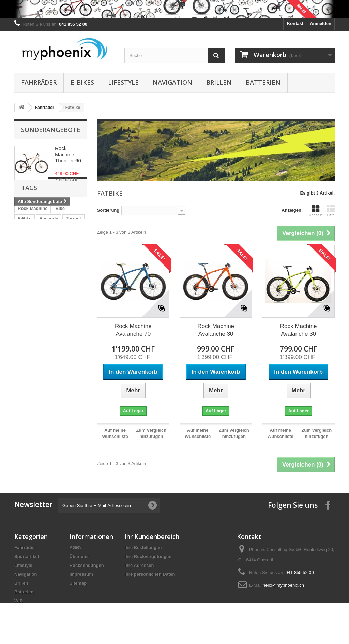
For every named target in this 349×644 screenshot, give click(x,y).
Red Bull (27, 268)
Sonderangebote (51, 130)
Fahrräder (39, 82)
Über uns (79, 556)
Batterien (263, 82)
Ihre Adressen (139, 565)
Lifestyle (123, 82)
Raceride (49, 257)
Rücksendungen (87, 565)
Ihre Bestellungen (143, 548)
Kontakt (295, 23)
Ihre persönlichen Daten (150, 574)
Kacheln (316, 211)
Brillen (219, 82)
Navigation (172, 82)
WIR (22, 288)
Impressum (81, 574)
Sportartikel (27, 556)
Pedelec (52, 268)
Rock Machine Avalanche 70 (133, 330)
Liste (331, 211)
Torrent (73, 257)
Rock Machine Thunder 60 (68, 154)
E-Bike (25, 257)
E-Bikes (82, 82)
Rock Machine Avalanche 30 (216, 330)
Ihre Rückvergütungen (148, 556)
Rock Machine (33, 247)
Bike (60, 247)
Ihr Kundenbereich (152, 536)
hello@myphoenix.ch (283, 585)
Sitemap (78, 583)
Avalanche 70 (60, 278)
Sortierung (108, 210)
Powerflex (28, 278)
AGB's (76, 548)
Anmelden (321, 23)
